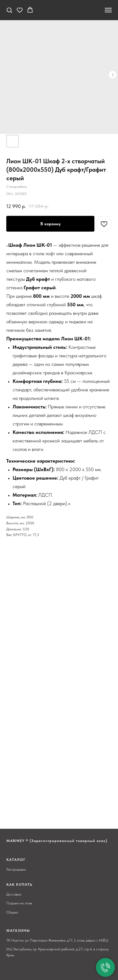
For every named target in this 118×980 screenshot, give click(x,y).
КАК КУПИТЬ (19, 885)
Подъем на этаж (19, 903)
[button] (9, 10)
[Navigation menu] (108, 10)
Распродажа (16, 869)
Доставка (14, 894)
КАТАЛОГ (16, 860)
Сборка (12, 912)
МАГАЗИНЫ (18, 931)
